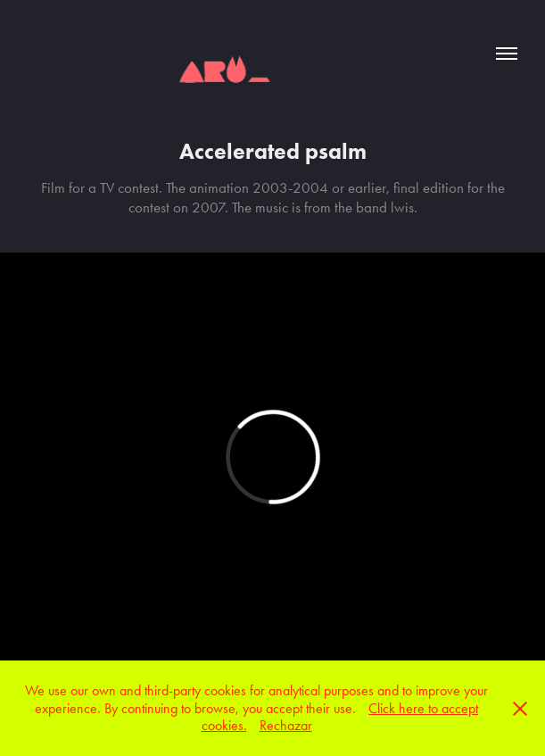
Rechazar (286, 725)
